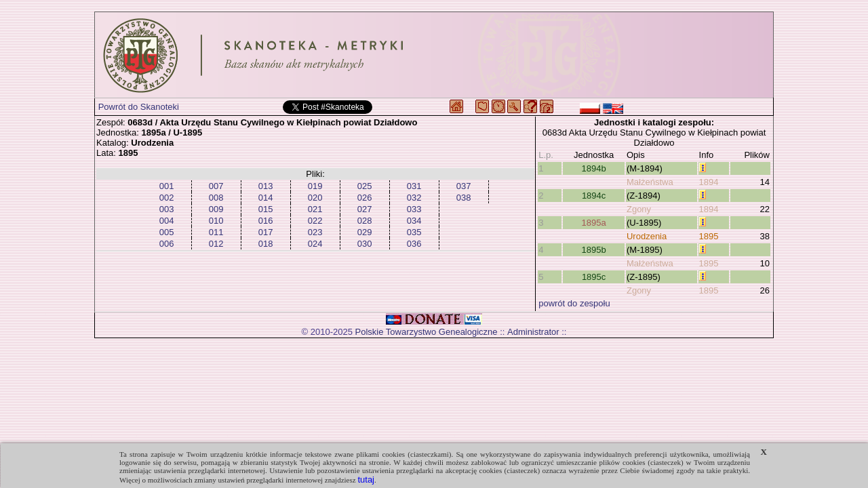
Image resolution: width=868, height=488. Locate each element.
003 (167, 209)
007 (216, 186)
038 (464, 198)
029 (365, 232)
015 (266, 209)
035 (414, 232)
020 (315, 198)
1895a (594, 223)
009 (216, 209)
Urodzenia (647, 236)
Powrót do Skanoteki (139, 107)
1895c (594, 277)
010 (216, 221)
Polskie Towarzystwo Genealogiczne (427, 332)
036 (414, 244)
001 (167, 186)
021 (315, 209)
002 (167, 198)
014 (266, 198)
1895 (709, 236)
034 (414, 221)
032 (414, 198)
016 (266, 221)
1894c (594, 196)
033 (414, 209)
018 (266, 244)
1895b (594, 250)
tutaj (366, 480)
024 (315, 244)
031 (414, 186)
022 (315, 221)
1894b (594, 168)
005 (167, 232)
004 (167, 221)
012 (216, 244)
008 (216, 198)
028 (365, 221)
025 (365, 186)
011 (216, 232)
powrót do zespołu (574, 303)
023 (315, 232)
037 (464, 186)
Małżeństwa (650, 182)
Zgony (639, 209)
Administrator (533, 332)
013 (266, 186)
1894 (709, 182)
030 (365, 244)
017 (266, 232)
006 (167, 244)
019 (315, 186)
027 (365, 209)
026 (365, 198)
